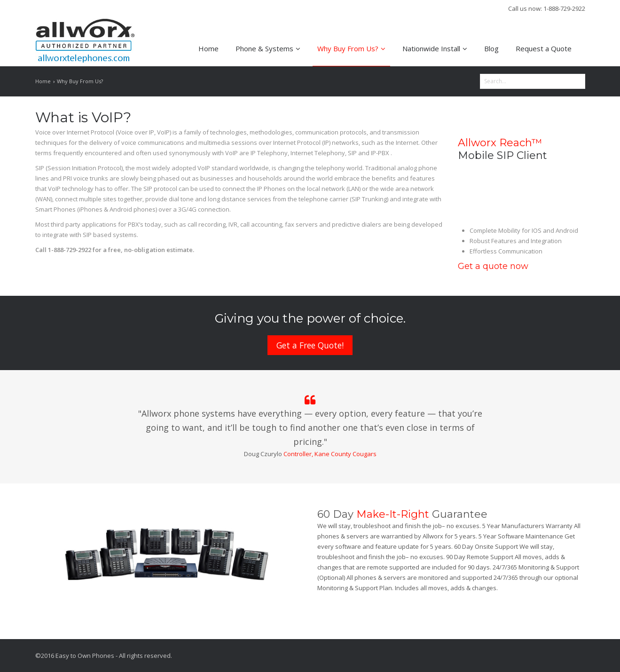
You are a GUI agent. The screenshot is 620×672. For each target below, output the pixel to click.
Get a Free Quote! (310, 345)
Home (208, 48)
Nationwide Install (435, 48)
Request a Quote (544, 48)
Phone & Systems (268, 48)
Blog (491, 48)
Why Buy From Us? (351, 48)
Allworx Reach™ (500, 143)
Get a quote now (493, 266)
